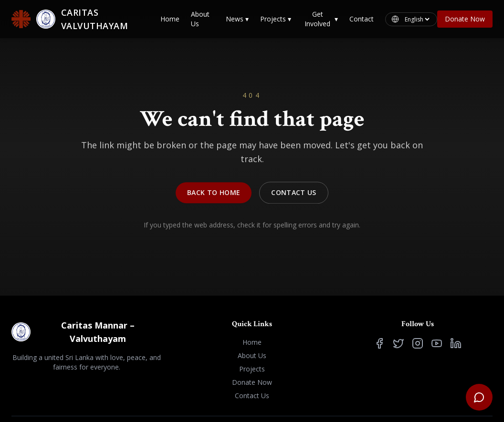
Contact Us (294, 194)
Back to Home (214, 194)
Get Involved (321, 19)
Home (170, 19)
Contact (362, 19)
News (237, 19)
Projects (276, 19)
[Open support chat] (479, 397)
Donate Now (465, 19)
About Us (200, 19)
